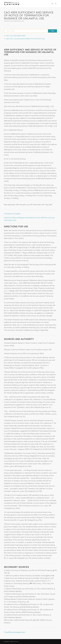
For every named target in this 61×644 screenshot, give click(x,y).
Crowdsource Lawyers (12, 214)
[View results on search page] (52, 31)
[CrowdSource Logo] (12, 4)
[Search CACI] (30, 31)
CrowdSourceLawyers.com (15, 632)
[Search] (56, 4)
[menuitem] (53, 4)
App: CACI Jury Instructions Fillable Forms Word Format (25, 39)
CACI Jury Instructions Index (16, 36)
